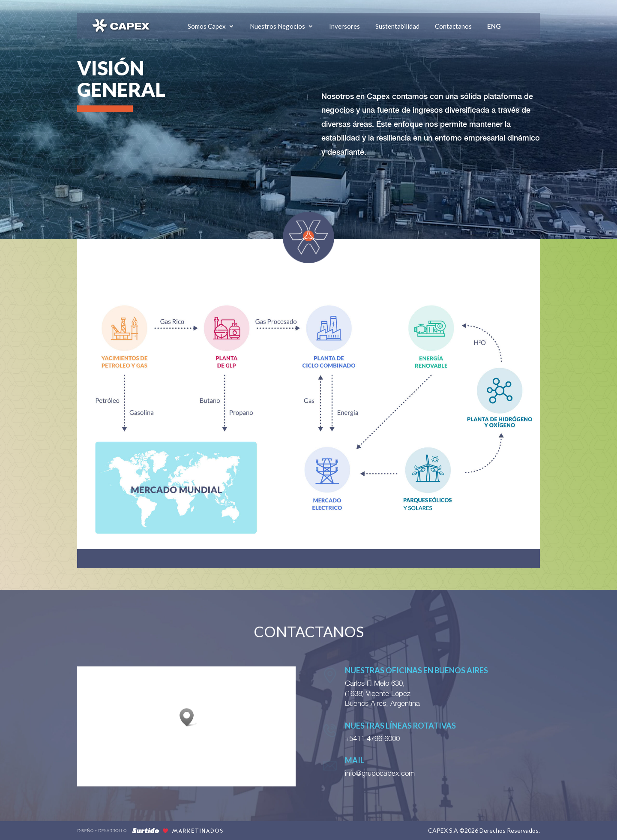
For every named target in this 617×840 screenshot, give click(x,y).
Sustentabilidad (397, 26)
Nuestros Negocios (277, 26)
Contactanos (453, 26)
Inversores (344, 26)
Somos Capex (207, 26)
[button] (189, 717)
